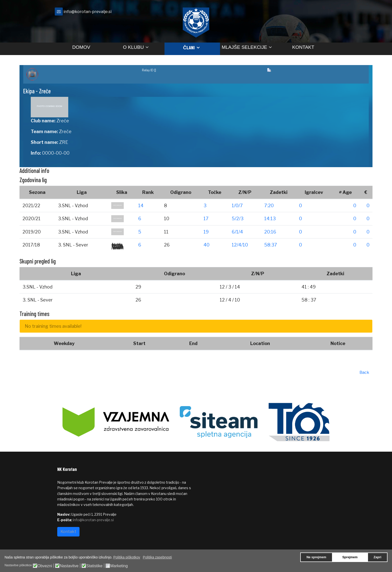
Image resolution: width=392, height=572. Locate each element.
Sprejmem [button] (350, 557)
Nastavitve (69, 566)
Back (364, 372)
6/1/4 (237, 232)
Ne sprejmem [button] (316, 557)
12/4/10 (240, 245)
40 (206, 245)
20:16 (270, 232)
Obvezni (45, 566)
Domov (81, 47)
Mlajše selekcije (244, 47)
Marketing (119, 566)
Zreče (63, 121)
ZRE (64, 142)
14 (141, 206)
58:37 (271, 245)
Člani (189, 47)
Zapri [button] (377, 557)
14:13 (270, 219)
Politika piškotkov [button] (127, 557)
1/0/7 (237, 206)
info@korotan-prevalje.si (87, 12)
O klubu (133, 47)
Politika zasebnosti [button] (157, 557)
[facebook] (328, 13)
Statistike (94, 566)
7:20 (269, 206)
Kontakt (303, 47)
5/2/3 (238, 219)
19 (206, 232)
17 (206, 219)
